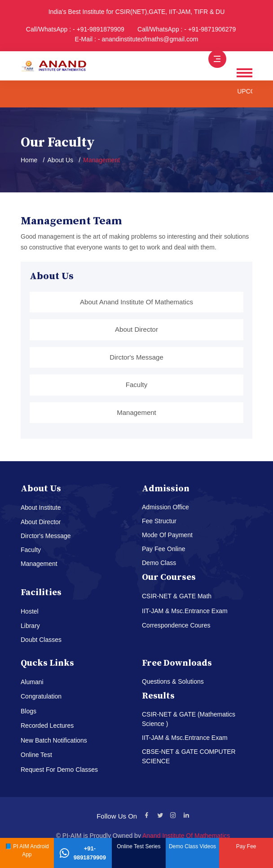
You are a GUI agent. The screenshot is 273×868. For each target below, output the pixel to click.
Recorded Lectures (47, 726)
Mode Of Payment (167, 535)
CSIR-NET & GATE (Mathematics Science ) (189, 719)
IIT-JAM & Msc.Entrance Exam (185, 611)
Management (136, 412)
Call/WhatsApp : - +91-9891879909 (75, 29)
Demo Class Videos (192, 846)
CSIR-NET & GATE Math (177, 596)
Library (30, 626)
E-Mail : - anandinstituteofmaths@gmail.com (137, 39)
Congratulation (41, 696)
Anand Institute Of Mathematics (186, 836)
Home (29, 160)
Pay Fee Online (164, 549)
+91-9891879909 (83, 853)
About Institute (41, 507)
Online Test (36, 755)
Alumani (32, 682)
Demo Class (159, 563)
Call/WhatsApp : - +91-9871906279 (187, 29)
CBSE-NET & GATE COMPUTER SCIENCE (189, 756)
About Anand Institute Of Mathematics (136, 302)
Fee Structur (159, 521)
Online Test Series (139, 846)
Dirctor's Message (136, 357)
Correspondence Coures (176, 625)
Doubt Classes (41, 640)
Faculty (136, 385)
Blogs (29, 711)
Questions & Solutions (173, 681)
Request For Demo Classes (59, 770)
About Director (136, 329)
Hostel (30, 611)
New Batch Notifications (54, 740)
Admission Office (165, 507)
